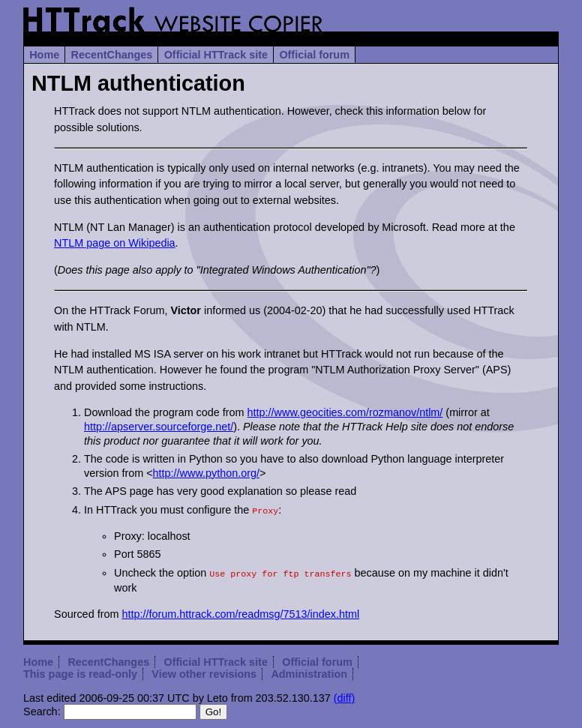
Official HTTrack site (216, 55)
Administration (309, 671)
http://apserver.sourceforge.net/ (159, 427)
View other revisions (204, 671)
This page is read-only (80, 671)
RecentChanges (112, 55)
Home (44, 55)
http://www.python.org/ (206, 473)
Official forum (314, 55)
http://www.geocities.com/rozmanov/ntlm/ (345, 412)
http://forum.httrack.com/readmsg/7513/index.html (240, 611)
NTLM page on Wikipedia (115, 243)
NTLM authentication (138, 83)
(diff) (345, 695)
